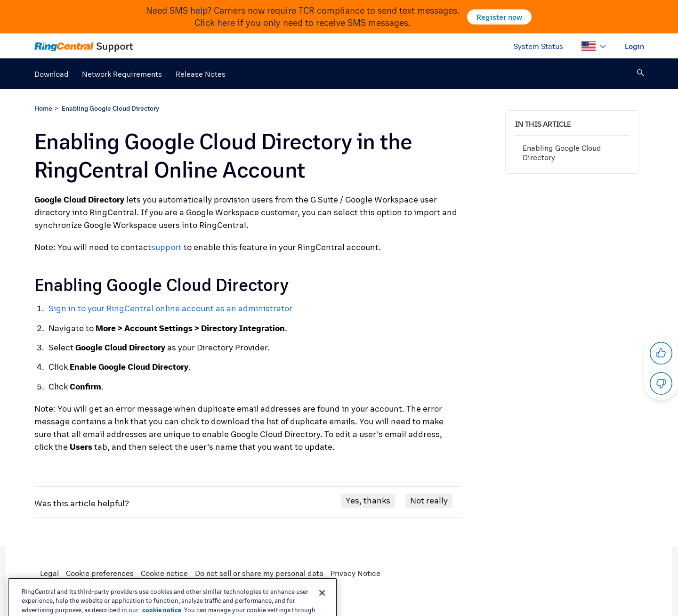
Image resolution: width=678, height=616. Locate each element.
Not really (429, 500)
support (166, 247)
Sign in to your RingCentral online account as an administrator (170, 308)
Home (43, 108)
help (199, 10)
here (226, 23)
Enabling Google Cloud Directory (110, 108)
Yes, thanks (368, 500)
